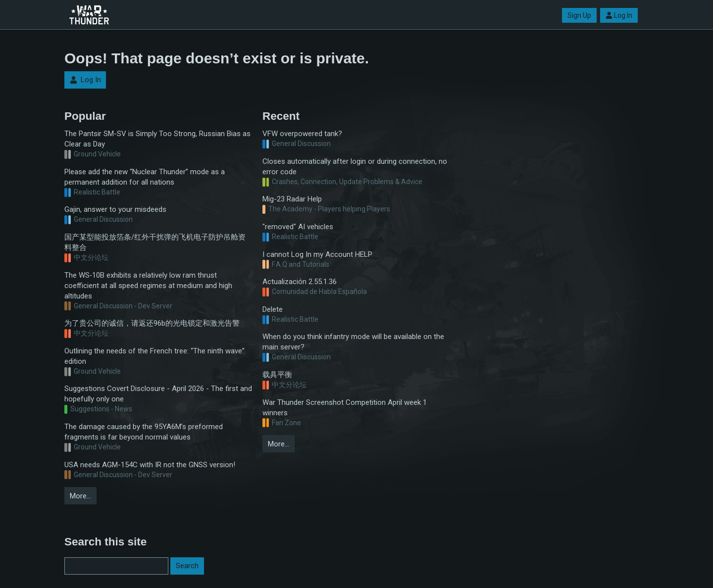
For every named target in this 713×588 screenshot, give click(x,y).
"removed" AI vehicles (298, 227)
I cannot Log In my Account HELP (317, 254)
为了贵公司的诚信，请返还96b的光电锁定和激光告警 (152, 323)
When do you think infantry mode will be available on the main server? (353, 342)
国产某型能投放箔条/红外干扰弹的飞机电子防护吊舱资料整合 (155, 242)
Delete (273, 309)
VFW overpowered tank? (302, 134)
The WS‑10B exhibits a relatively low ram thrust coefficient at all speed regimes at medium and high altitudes (148, 286)
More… (80, 496)
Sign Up (579, 15)
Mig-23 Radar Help (292, 199)
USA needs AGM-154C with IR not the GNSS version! (150, 465)
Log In (619, 15)
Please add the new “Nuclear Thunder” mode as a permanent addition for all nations (145, 177)
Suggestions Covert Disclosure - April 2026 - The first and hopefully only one (158, 394)
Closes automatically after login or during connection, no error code (355, 167)
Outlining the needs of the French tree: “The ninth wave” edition (154, 356)
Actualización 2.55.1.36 (300, 282)
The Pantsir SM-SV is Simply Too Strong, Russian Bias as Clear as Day (157, 139)
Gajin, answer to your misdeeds (115, 209)
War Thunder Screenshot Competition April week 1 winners (345, 408)
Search (187, 566)
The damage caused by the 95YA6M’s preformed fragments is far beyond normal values (144, 432)
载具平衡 (277, 375)
